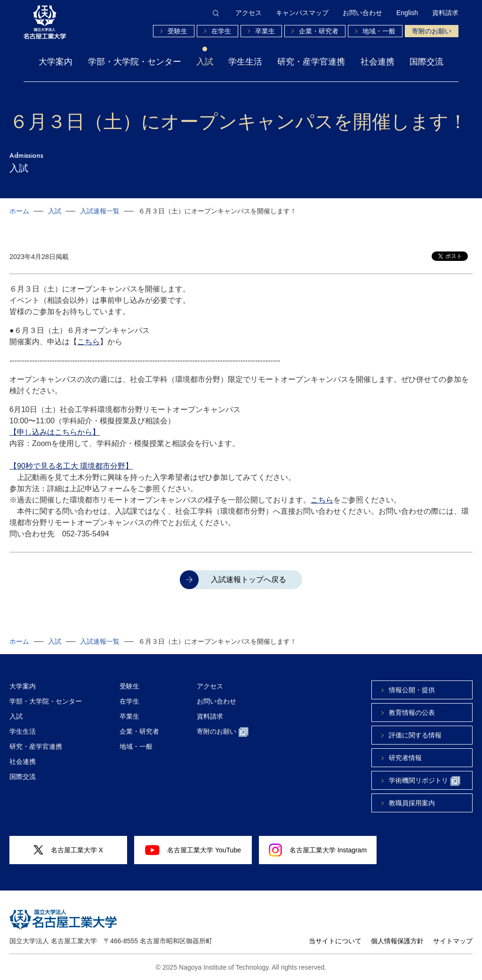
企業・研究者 (319, 31)
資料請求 (445, 13)
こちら (88, 342)
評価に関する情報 (415, 735)
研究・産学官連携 (311, 62)
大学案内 (56, 62)
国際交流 (426, 62)
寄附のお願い (432, 31)
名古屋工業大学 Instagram (318, 850)
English (407, 13)
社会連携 (378, 62)
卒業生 (265, 31)
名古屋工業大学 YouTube (193, 850)
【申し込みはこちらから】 (55, 432)
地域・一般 (379, 31)
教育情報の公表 (412, 713)
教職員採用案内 (412, 803)
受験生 (177, 31)
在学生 (221, 31)
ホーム (19, 211)
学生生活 (245, 62)
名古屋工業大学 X (68, 850)
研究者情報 (405, 758)
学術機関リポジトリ (425, 781)
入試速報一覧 (100, 211)
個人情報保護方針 (397, 941)
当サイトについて (335, 941)
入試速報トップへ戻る (249, 579)
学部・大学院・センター (135, 62)
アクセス (249, 13)
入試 (205, 62)
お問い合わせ (362, 13)
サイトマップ (453, 941)
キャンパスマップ (302, 13)
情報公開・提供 (412, 690)
